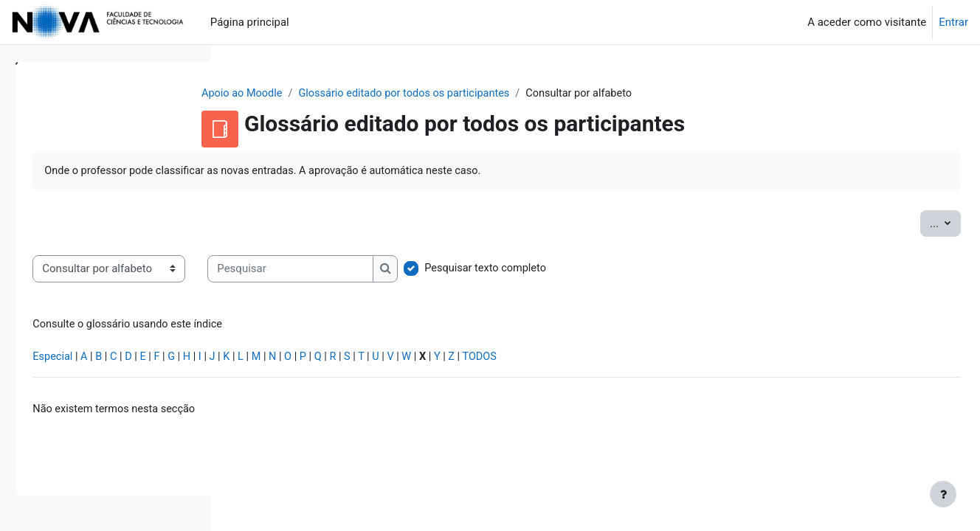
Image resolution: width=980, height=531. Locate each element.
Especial (260, 360)
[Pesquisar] (497, 270)
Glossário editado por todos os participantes (497, 94)
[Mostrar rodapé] (943, 494)
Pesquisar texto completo (694, 270)
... (912, 223)
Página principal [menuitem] (250, 22)
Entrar (953, 22)
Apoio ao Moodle (330, 94)
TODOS (702, 360)
